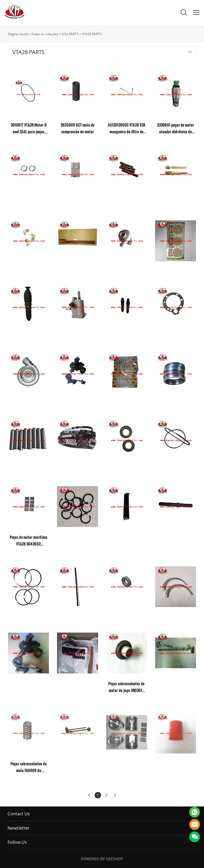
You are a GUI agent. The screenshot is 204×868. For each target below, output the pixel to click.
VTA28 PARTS (92, 34)
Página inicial (18, 34)
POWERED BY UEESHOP (102, 859)
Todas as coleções (45, 34)
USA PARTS (70, 34)
